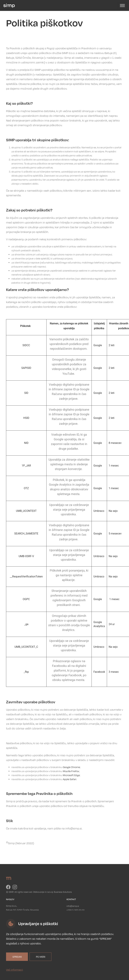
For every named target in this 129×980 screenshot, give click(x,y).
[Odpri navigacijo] (122, 6)
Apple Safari (70, 779)
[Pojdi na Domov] (8, 5)
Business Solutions (63, 892)
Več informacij (15, 970)
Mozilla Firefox (71, 771)
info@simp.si (73, 906)
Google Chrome (71, 767)
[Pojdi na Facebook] (8, 888)
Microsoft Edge (71, 775)
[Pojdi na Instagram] (15, 888)
